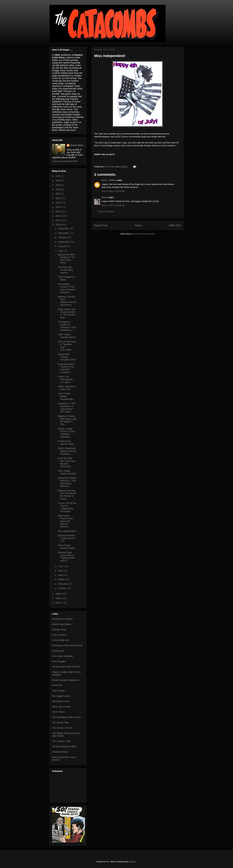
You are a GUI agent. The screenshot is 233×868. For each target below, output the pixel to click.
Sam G (105, 197)
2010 (58, 225)
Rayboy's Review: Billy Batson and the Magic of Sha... (67, 420)
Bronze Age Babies (62, 624)
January (63, 588)
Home (138, 225)
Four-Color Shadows (62, 656)
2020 (58, 180)
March (62, 579)
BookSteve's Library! (62, 619)
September (64, 242)
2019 (58, 185)
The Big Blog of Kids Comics (66, 717)
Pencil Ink (57, 685)
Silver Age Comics (61, 707)
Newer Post (101, 225)
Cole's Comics (59, 635)
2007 (58, 603)
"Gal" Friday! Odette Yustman (67, 472)
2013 (58, 212)
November (64, 233)
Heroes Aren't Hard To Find (66, 667)
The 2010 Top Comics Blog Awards (65, 270)
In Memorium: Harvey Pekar (66, 443)
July (61, 251)
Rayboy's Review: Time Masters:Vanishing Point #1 (67, 301)
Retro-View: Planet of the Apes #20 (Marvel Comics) (65, 521)
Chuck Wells (77, 145)
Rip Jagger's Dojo (61, 696)
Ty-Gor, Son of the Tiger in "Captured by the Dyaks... (67, 507)
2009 (58, 594)
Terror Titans (58, 712)
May (61, 571)
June (61, 566)
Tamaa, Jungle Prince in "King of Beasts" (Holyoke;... (66, 433)
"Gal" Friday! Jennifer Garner (67, 336)
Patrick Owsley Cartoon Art (66, 680)
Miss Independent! (67, 531)
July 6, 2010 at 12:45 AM (113, 205)
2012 (58, 216)
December (64, 229)
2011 (58, 220)
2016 (58, 198)
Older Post (175, 225)
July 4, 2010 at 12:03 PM (113, 191)
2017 (58, 194)
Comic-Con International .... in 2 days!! (67, 379)
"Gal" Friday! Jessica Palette (67, 547)
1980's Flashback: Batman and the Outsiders (67, 451)
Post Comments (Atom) (144, 234)
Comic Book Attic (61, 640)
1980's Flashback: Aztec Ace (67, 388)
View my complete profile (65, 161)
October (63, 237)
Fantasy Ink (58, 651)
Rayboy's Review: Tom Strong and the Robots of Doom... (67, 495)
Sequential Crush (61, 701)
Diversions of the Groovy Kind (67, 645)
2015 (58, 203)
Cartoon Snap (59, 630)
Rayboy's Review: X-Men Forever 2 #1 (67, 538)
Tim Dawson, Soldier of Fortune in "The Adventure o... (67, 326)
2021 (58, 176)
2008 (58, 598)
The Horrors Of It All (62, 728)
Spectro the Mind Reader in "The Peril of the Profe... (67, 259)
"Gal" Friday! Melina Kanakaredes (66, 396)
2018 (58, 189)
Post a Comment (106, 211)
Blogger (132, 862)
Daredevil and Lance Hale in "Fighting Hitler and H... (66, 557)
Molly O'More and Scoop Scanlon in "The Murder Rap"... (67, 313)
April (61, 575)
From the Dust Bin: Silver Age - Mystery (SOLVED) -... (67, 462)
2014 (58, 207)
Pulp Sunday (58, 691)
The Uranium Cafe (61, 741)
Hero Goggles (59, 661)
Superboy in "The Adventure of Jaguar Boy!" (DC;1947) (67, 408)
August (62, 246)
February (63, 584)
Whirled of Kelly (60, 752)
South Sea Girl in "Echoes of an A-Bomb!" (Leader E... (66, 368)
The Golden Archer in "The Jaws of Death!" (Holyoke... (67, 288)
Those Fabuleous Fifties (64, 747)
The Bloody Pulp (60, 723)
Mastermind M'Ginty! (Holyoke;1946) (67, 357)
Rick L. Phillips (109, 180)
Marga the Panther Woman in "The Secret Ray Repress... (67, 482)
